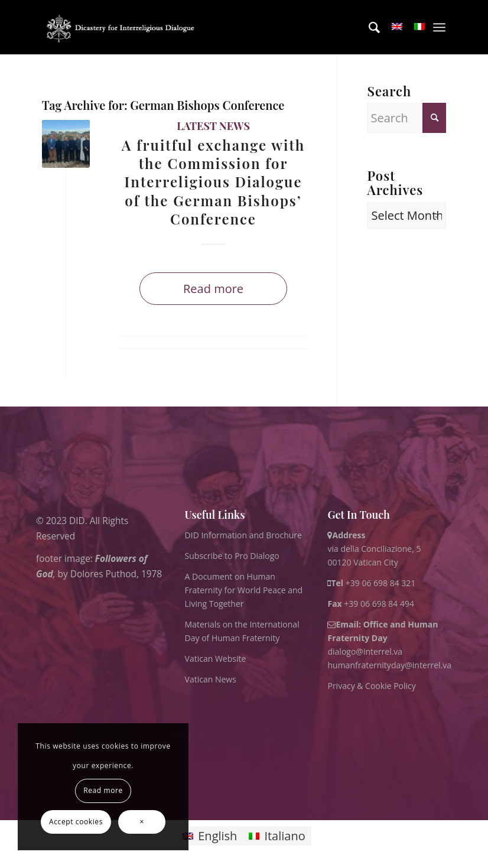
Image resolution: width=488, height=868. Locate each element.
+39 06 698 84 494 (371, 604)
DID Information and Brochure (243, 535)
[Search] (368, 27)
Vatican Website (216, 659)
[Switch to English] (210, 836)
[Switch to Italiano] (277, 836)
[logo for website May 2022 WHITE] (123, 27)
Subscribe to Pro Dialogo (232, 556)
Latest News (213, 126)
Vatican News (211, 679)
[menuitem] (368, 27)
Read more (213, 289)
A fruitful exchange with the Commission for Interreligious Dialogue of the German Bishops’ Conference (213, 182)
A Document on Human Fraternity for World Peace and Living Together (244, 590)
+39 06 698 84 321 (381, 583)
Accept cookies (76, 822)
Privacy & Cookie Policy (371, 686)
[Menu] (439, 27)
